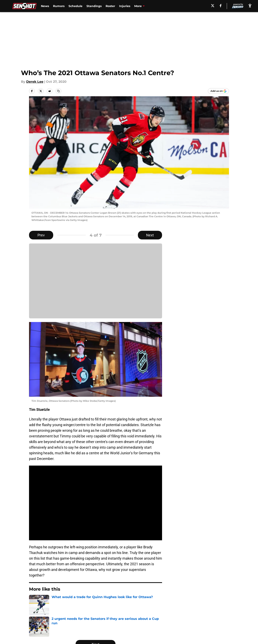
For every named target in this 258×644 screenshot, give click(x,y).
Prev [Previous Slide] (41, 235)
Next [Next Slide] (150, 235)
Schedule (75, 6)
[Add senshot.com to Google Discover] (218, 91)
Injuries (125, 6)
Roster (110, 6)
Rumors (59, 6)
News (45, 6)
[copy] (58, 91)
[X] (213, 6)
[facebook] (221, 6)
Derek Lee (35, 82)
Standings (94, 6)
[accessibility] (250, 6)
